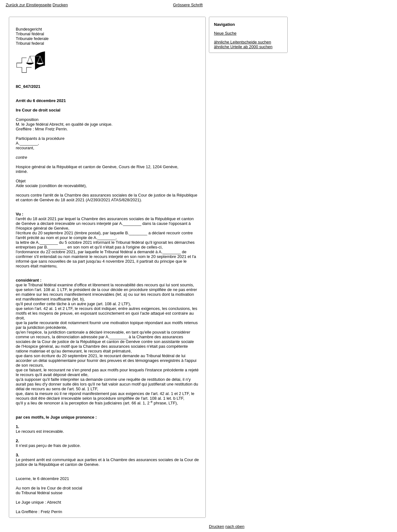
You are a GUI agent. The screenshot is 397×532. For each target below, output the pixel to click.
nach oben (235, 526)
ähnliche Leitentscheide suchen (242, 42)
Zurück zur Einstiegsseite (29, 5)
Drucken (60, 5)
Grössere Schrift (188, 5)
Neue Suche (225, 33)
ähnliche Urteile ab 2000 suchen (243, 47)
